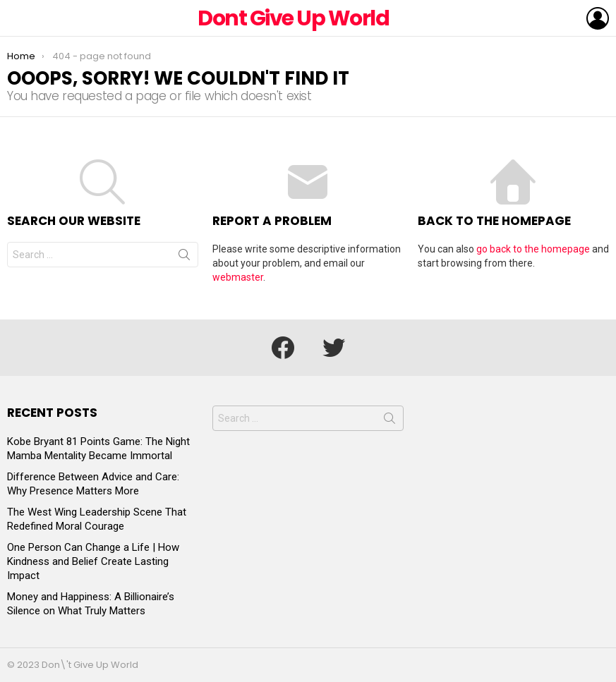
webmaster (238, 277)
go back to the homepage (533, 249)
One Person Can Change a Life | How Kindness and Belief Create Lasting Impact (93, 561)
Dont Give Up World (293, 18)
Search (184, 257)
